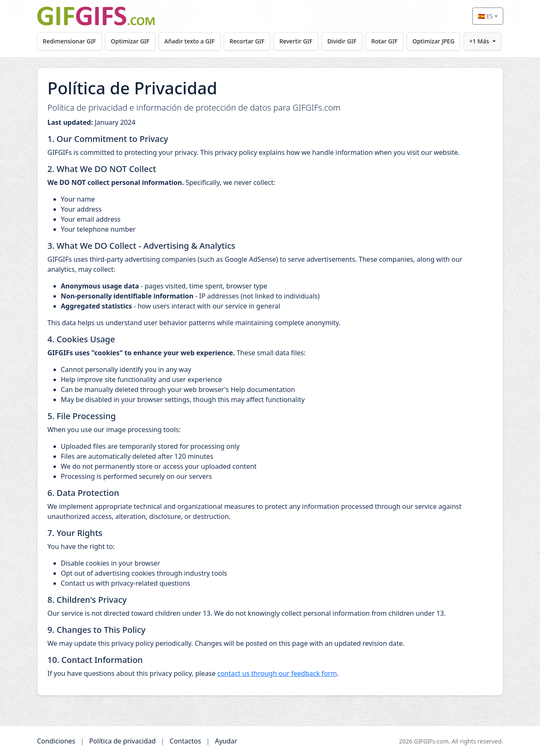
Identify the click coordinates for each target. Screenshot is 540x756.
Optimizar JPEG (433, 41)
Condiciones (56, 741)
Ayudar (226, 741)
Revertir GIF (296, 41)
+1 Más (479, 41)
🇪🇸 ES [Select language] (485, 16)
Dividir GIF (342, 41)
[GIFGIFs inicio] (96, 16)
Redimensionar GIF (69, 41)
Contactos (185, 741)
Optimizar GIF (130, 41)
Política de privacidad (122, 741)
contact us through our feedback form (277, 673)
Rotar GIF (384, 41)
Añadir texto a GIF (190, 41)
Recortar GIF (247, 41)
